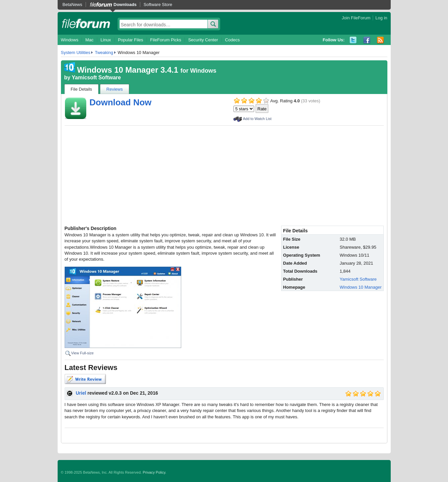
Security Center (203, 40)
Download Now (121, 102)
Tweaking (104, 52)
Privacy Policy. (154, 472)
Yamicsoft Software (96, 77)
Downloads (125, 4)
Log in (381, 18)
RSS (381, 40)
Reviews (114, 89)
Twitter (353, 40)
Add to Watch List (257, 119)
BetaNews (72, 4)
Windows (70, 40)
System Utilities (76, 52)
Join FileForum (356, 18)
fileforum (86, 23)
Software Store (158, 4)
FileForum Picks (166, 40)
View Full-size (83, 353)
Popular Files (131, 40)
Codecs (232, 40)
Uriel (81, 393)
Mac (89, 40)
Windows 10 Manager (361, 287)
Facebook (367, 40)
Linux (106, 40)
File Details (81, 89)
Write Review (85, 379)
